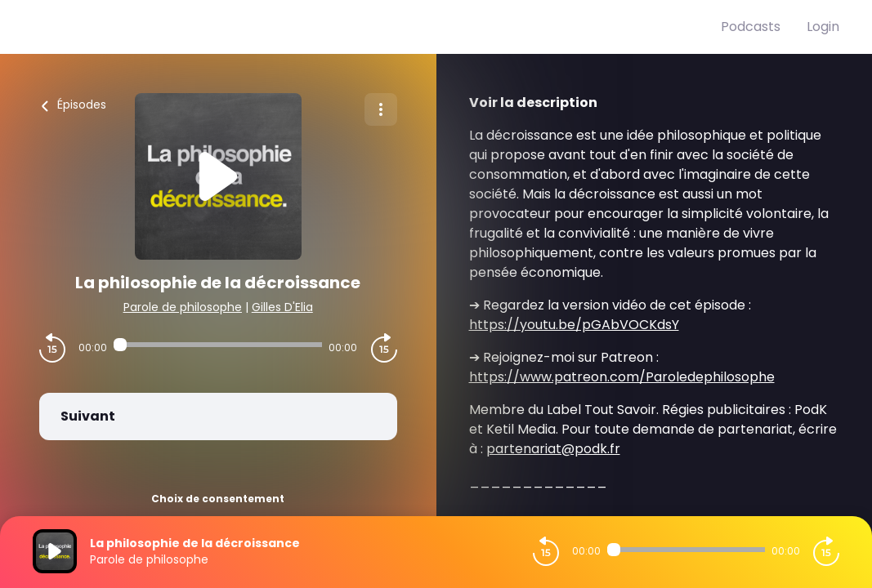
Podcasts (751, 27)
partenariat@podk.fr (553, 449)
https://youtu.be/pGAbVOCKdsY (574, 325)
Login (823, 27)
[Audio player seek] (218, 345)
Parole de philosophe (183, 307)
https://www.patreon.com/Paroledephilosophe (622, 377)
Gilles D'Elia (282, 307)
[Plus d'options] (381, 109)
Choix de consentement (218, 499)
